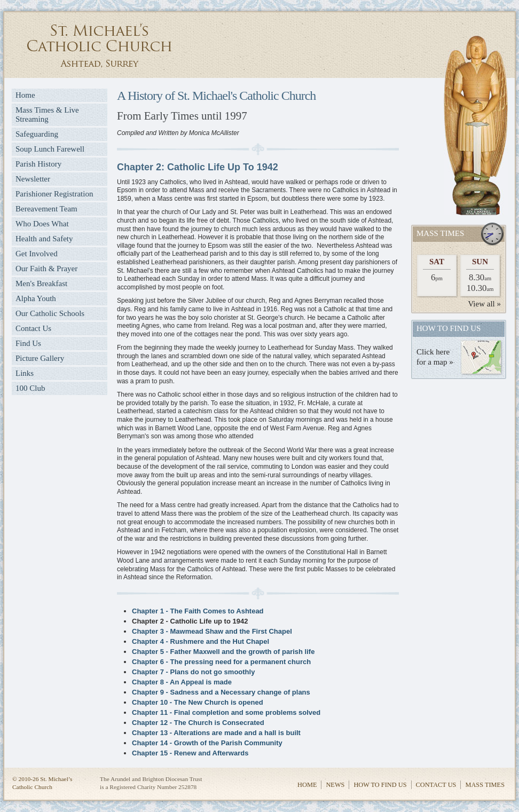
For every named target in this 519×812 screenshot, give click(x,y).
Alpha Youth (36, 298)
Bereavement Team (46, 209)
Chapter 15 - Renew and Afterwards (190, 753)
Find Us (28, 343)
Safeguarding (37, 134)
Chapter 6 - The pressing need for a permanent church (221, 662)
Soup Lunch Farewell (50, 149)
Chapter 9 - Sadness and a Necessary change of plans (221, 692)
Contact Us (33, 328)
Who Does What (42, 224)
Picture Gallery (40, 358)
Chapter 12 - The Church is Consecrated (198, 723)
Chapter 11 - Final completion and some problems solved (226, 712)
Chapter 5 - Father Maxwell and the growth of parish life (223, 652)
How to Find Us (380, 785)
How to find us (449, 328)
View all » (484, 304)
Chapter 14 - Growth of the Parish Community (207, 743)
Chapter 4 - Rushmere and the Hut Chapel (200, 641)
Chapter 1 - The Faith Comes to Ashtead (198, 611)
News (335, 785)
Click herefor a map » (435, 357)
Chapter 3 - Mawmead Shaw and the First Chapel (212, 631)
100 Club (30, 388)
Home (25, 95)
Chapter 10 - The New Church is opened (198, 702)
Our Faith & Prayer (46, 269)
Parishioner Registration (54, 194)
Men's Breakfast (41, 283)
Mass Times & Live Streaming (47, 115)
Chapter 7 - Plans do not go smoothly (193, 672)
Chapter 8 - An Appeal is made (182, 682)
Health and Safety (44, 239)
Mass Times (440, 233)
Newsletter (33, 179)
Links (25, 373)
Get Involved (37, 254)
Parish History (38, 164)
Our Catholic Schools (50, 313)
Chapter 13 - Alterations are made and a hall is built (216, 733)
